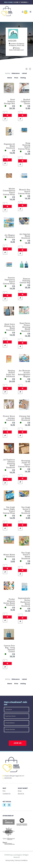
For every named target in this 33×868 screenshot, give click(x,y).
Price (16, 78)
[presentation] (17, 737)
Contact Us (7, 794)
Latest (24, 73)
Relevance (16, 73)
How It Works (22, 2)
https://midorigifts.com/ (17, 50)
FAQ (4, 791)
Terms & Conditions (21, 860)
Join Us (18, 743)
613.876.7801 (7, 778)
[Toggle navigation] (30, 12)
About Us (21, 794)
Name (10, 78)
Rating (23, 78)
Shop (20, 791)
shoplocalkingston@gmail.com (13, 776)
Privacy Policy (10, 860)
